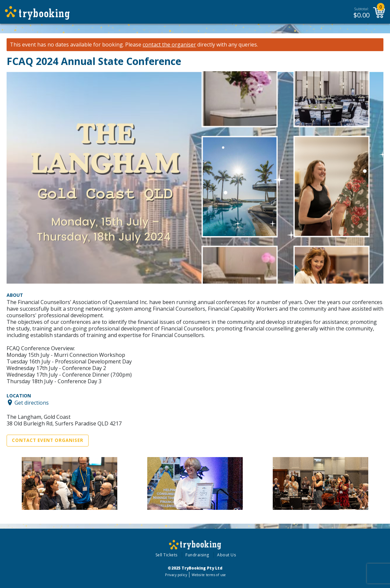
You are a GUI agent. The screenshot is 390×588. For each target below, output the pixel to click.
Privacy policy (176, 575)
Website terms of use (209, 575)
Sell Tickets (167, 555)
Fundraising (197, 555)
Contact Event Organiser (48, 440)
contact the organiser (169, 45)
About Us (226, 555)
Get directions (32, 402)
